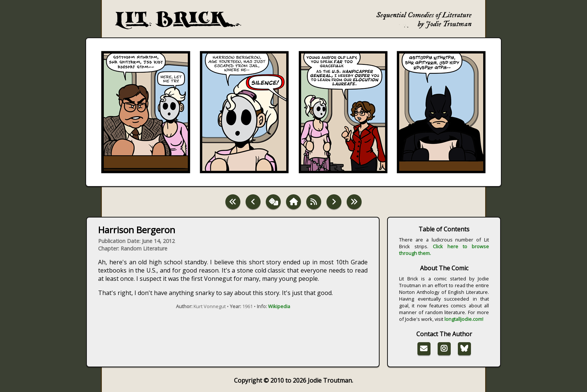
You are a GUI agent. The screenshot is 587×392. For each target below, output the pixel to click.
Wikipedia (279, 306)
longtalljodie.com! (464, 319)
